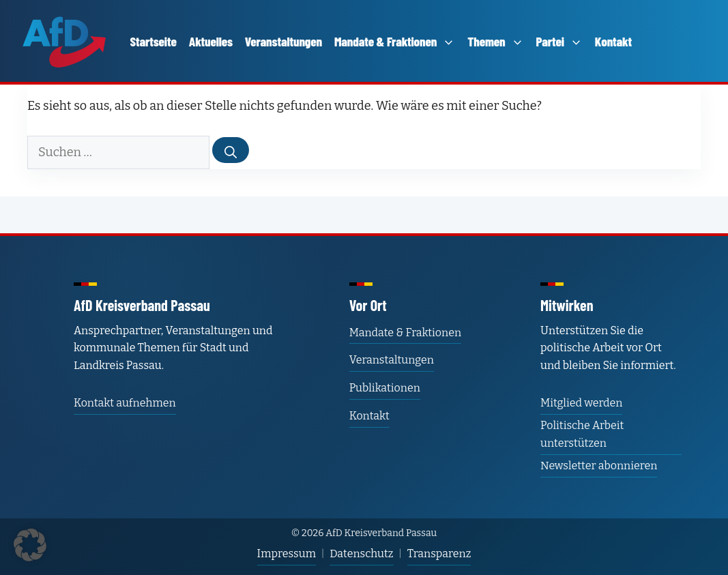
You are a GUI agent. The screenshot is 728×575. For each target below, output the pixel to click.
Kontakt (613, 41)
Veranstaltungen (283, 41)
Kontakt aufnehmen (125, 403)
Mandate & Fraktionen (395, 41)
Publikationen (385, 388)
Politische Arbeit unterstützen (582, 434)
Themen (495, 41)
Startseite (154, 41)
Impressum (287, 554)
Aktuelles (211, 41)
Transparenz (439, 554)
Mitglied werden (581, 403)
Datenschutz (361, 554)
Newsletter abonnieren (599, 466)
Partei (559, 41)
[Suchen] (231, 150)
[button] (30, 545)
